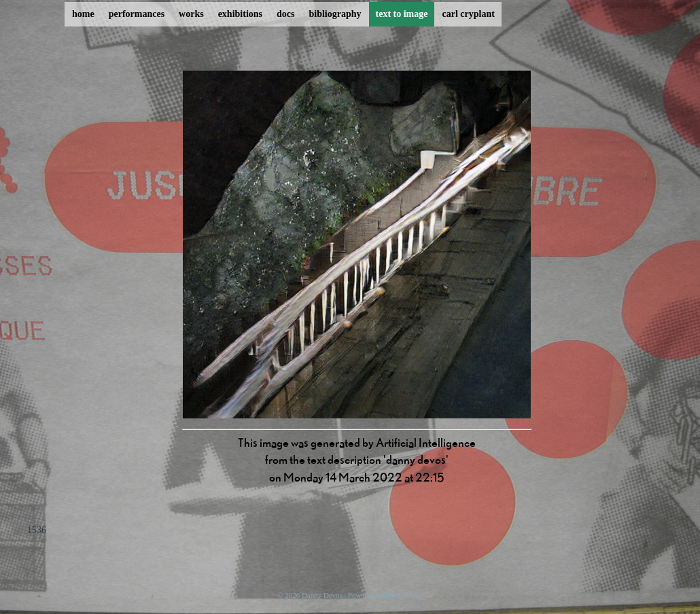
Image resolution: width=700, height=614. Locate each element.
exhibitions (240, 14)
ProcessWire (404, 595)
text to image (402, 14)
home (83, 14)
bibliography (335, 14)
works (191, 14)
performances (137, 14)
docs (285, 14)
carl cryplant (468, 14)
